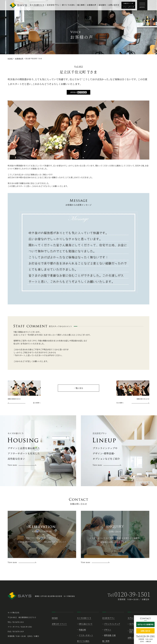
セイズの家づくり (37, 5)
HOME (10, 59)
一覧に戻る (78, 388)
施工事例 (81, 5)
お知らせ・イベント (59, 624)
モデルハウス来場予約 (145, 624)
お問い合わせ (114, 5)
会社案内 (102, 5)
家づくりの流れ (68, 5)
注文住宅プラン (53, 5)
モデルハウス (133, 618)
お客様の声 (92, 5)
